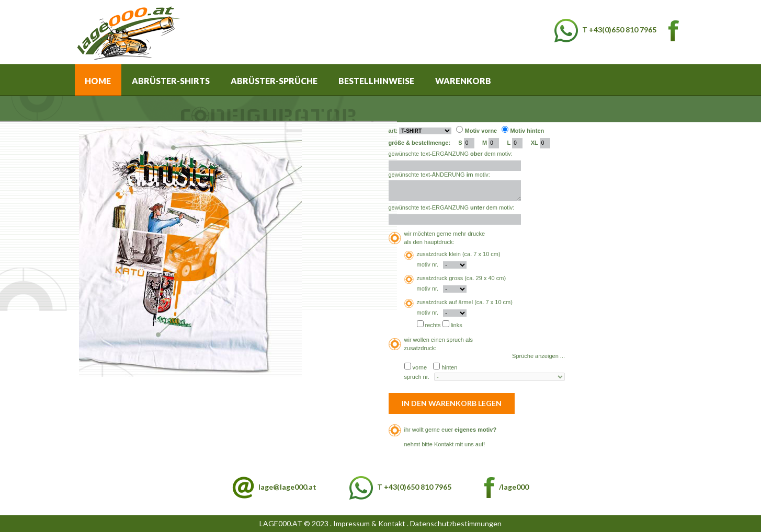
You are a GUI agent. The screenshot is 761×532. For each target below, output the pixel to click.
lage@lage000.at (287, 487)
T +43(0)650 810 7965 (605, 30)
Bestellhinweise (376, 81)
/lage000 (507, 487)
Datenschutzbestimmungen (456, 523)
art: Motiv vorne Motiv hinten (467, 130)
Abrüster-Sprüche (274, 81)
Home (98, 81)
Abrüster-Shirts (171, 81)
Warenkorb (463, 81)
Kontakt (444, 444)
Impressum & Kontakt (369, 523)
